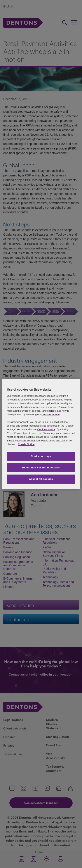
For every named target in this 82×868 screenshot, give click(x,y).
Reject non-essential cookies (41, 468)
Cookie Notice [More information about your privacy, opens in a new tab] (26, 444)
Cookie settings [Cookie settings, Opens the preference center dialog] (41, 456)
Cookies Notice (51, 414)
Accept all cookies (41, 479)
